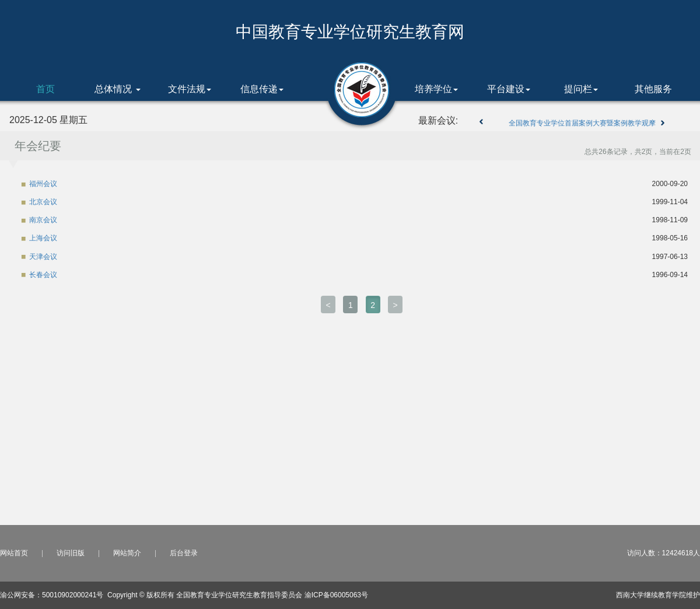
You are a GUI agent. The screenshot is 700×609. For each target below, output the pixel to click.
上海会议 (43, 238)
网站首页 (14, 553)
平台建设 (509, 89)
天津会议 (43, 257)
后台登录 (184, 553)
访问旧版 (71, 553)
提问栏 (581, 89)
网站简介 (127, 553)
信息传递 (262, 89)
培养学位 (436, 89)
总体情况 (117, 89)
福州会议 (43, 184)
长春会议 (43, 275)
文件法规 (190, 89)
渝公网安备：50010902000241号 (52, 595)
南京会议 (43, 220)
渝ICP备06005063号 (336, 595)
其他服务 (653, 89)
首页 (45, 89)
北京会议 (43, 202)
